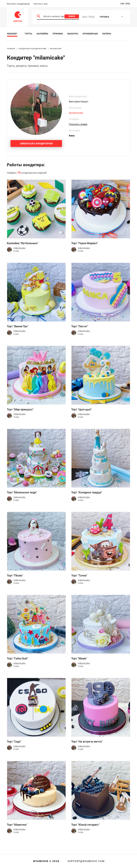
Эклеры (107, 34)
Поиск (72, 16)
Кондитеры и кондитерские (33, 49)
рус (128, 4)
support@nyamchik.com (86, 861)
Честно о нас (41, 4)
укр (122, 4)
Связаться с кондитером (36, 144)
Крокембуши (90, 34)
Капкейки (42, 34)
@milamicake (76, 113)
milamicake (56, 49)
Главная (11, 49)
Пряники (58, 34)
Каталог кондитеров (18, 4)
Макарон (73, 34)
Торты (28, 34)
